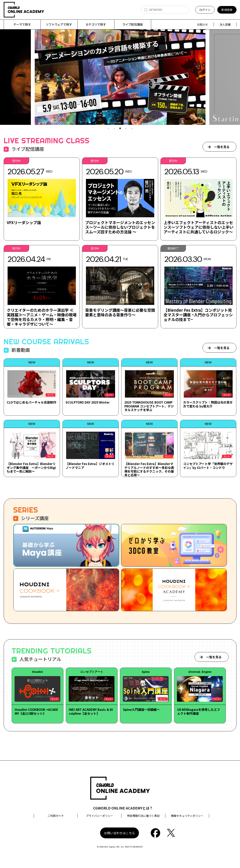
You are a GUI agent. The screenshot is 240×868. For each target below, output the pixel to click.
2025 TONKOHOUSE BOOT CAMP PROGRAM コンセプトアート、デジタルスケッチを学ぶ (149, 406)
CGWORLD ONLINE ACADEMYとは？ (123, 808)
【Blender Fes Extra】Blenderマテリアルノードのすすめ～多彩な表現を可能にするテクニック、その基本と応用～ (149, 469)
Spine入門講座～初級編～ (141, 710)
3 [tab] (120, 129)
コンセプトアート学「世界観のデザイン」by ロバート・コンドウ (208, 466)
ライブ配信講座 (133, 24)
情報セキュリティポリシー (187, 816)
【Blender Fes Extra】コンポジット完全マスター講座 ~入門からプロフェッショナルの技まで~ (198, 315)
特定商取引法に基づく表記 (143, 816)
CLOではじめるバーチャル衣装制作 (32, 402)
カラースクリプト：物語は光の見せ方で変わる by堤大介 (208, 404)
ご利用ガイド (56, 816)
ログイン (205, 10)
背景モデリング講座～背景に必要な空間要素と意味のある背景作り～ (120, 313)
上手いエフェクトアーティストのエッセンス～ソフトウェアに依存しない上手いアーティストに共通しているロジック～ (198, 227)
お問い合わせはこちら (120, 833)
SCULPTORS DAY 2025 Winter (88, 402)
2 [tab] (114, 129)
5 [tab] (132, 129)
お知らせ (202, 24)
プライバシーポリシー (100, 816)
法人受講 (225, 24)
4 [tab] (126, 129)
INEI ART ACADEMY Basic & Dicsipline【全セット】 (91, 711)
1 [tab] (108, 129)
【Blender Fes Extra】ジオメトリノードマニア (90, 466)
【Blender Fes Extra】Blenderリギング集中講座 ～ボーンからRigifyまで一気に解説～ (31, 468)
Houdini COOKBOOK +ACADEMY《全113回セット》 (36, 711)
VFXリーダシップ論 (24, 223)
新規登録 (227, 10)
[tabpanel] (120, 77)
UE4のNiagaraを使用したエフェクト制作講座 (199, 711)
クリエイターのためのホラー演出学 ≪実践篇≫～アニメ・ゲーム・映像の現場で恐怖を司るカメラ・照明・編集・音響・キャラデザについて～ (42, 317)
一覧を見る (222, 147)
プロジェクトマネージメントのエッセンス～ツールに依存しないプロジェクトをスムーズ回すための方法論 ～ (120, 227)
